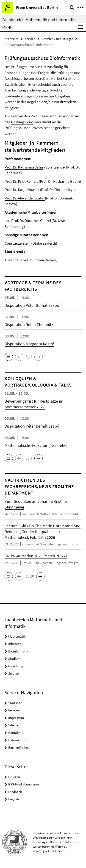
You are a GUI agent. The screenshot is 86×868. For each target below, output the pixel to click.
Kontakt (14, 733)
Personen (15, 710)
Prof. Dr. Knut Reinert (21, 181)
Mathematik (17, 636)
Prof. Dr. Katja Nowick (22, 190)
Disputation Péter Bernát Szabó (32, 305)
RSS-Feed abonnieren (24, 784)
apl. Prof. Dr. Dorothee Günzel (28, 221)
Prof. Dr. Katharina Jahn (24, 167)
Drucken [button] (14, 777)
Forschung (16, 666)
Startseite (11, 39)
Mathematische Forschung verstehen (37, 445)
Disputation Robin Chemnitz (29, 325)
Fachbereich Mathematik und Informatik (39, 19)
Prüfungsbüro (22, 122)
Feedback (15, 792)
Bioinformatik (18, 651)
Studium (14, 659)
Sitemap (14, 725)
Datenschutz (17, 740)
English (14, 799)
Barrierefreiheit (19, 748)
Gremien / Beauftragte (57, 39)
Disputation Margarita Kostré (29, 344)
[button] (9, 357)
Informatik (16, 644)
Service (30, 39)
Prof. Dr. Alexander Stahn (24, 198)
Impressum (16, 718)
